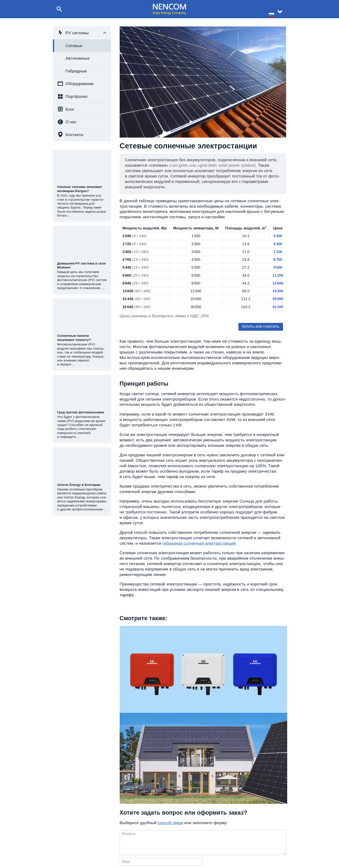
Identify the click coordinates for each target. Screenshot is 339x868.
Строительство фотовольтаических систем (97, 843)
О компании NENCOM (204, 838)
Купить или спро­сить (262, 329)
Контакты (70, 134)
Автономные (77, 58)
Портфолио (73, 96)
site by (324, 862)
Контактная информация (254, 838)
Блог (66, 109)
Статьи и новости (201, 848)
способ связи (170, 749)
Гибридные (76, 71)
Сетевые (74, 46)
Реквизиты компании (252, 843)
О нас (67, 122)
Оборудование (76, 84)
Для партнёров (248, 848)
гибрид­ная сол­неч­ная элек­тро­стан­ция (199, 546)
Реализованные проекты (206, 843)
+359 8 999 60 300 (160, 843)
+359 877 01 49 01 (160, 848)
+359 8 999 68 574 (160, 838)
